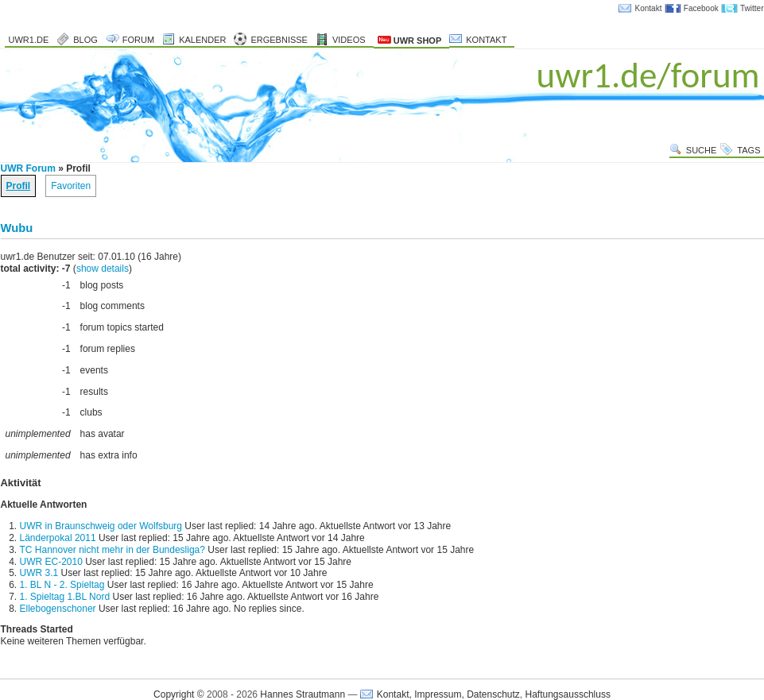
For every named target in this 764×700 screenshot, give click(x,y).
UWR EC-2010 (51, 562)
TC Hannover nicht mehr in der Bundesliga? (112, 550)
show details (103, 269)
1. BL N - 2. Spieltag (62, 585)
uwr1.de (29, 40)
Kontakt (649, 8)
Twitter (752, 8)
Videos (349, 40)
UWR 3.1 (39, 573)
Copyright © (179, 694)
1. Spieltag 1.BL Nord (65, 597)
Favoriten (71, 186)
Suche (702, 150)
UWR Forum (28, 168)
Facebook (701, 8)
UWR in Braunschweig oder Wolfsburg (101, 526)
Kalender (202, 40)
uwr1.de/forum (648, 75)
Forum (138, 40)
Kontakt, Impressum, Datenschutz (448, 694)
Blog (85, 40)
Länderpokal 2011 (58, 538)
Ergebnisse (279, 40)
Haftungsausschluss (568, 694)
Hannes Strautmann (302, 694)
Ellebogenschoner (58, 609)
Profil (19, 186)
